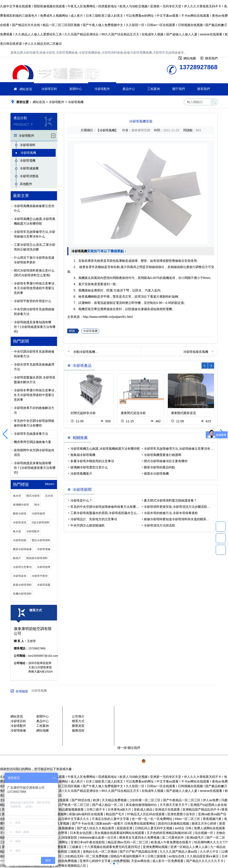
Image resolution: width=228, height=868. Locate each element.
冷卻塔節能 (20, 540)
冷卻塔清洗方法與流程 (159, 525)
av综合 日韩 (184, 828)
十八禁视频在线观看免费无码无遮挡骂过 (113, 847)
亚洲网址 (62, 842)
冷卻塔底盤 (44, 585)
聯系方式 (78, 721)
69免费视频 (121, 861)
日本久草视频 (60, 823)
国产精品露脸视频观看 (69, 809)
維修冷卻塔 (55, 71)
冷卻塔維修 (18, 730)
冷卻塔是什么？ (81, 500)
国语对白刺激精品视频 (174, 823)
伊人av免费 (211, 800)
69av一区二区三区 (188, 819)
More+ (50, 484)
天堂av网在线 (141, 861)
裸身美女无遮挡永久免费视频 (140, 838)
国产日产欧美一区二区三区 (71, 805)
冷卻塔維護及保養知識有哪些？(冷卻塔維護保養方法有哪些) (35, 327)
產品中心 (129, 89)
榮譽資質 (78, 726)
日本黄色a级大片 (120, 809)
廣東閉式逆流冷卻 (133, 413)
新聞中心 (76, 89)
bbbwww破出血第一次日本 (99, 838)
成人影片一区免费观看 (168, 861)
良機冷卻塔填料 (22, 594)
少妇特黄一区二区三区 (145, 800)
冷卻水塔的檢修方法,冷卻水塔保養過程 (171, 513)
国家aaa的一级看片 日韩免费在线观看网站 (126, 823)
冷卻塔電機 (28, 161)
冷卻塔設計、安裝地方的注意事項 (94, 519)
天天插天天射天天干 (174, 805)
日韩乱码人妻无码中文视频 (154, 828)
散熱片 (17, 558)
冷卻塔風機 (76, 102)
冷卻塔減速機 (29, 168)
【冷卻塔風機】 (107, 130)
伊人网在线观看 (58, 800)
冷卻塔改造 (20, 576)
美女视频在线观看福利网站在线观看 (120, 833)
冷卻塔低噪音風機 (196, 352)
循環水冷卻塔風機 (156, 474)
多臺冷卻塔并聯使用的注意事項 (92, 461)
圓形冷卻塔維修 (22, 549)
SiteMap (198, 761)
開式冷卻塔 (33, 496)
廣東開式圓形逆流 (183, 413)
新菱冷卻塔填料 (22, 585)
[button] (110, 864)
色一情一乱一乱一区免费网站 (153, 819)
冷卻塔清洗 (20, 522)
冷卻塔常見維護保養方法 (31, 434)
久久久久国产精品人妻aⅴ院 (179, 852)
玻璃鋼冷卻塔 (21, 505)
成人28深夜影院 (66, 838)
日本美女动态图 (81, 833)
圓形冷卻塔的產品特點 (159, 467)
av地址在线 (177, 856)
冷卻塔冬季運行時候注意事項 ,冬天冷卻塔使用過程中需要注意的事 (35, 288)
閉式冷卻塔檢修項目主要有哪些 (166, 461)
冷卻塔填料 (28, 145)
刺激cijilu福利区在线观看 (87, 814)
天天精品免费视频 (115, 800)
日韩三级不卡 (96, 809)
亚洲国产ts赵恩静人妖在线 (209, 805)
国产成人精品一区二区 (108, 805)
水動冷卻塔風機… (86, 352)
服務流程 (78, 730)
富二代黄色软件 (173, 838)
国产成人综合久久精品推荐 (96, 828)
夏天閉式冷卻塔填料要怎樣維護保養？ (170, 500)
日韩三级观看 (157, 856)
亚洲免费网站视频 (156, 847)
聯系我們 (204, 89)
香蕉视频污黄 (213, 819)
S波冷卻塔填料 (41, 522)
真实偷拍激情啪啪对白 (142, 805)
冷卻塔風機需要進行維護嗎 (163, 455)
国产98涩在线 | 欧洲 (86, 800)
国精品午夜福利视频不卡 (128, 856)
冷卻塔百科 (49, 89)
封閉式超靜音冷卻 (83, 413)
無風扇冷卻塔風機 (83, 455)
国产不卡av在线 (83, 823)
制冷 (37, 505)
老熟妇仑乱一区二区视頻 (100, 852)
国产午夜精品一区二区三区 (182, 800)
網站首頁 (26, 89)
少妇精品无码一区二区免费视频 (87, 856)
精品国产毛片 (116, 814)
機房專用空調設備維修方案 (33, 442)
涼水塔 (49, 496)
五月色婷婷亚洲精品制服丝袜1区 (170, 833)
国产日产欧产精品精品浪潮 (139, 852)
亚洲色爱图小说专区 (182, 814)
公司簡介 (78, 716)
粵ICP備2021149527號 (125, 761)
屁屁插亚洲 (125, 828)
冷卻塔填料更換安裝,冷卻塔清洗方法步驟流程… (177, 507)
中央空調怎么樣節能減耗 (88, 525)
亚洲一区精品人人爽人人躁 (189, 847)
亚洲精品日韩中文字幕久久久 (69, 819)
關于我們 (179, 89)
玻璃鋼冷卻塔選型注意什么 (89, 467)
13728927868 (221, 526)
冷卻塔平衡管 (40, 576)
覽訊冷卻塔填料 (41, 540)
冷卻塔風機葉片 (81, 474)
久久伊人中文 (210, 852)
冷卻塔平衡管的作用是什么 (33, 301)
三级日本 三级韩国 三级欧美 (61, 852)
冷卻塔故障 (44, 567)
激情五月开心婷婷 (204, 823)
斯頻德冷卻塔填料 (37, 558)
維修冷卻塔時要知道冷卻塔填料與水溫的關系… (177, 519)
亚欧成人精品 (144, 809)
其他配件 (26, 184)
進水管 (17, 496)
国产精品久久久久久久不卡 (205, 861)
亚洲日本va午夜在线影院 (88, 842)
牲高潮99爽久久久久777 (211, 842)
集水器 (17, 531)
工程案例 (154, 89)
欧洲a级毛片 (196, 838)
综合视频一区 (204, 833)
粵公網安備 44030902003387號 (166, 761)
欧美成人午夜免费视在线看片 (172, 842)
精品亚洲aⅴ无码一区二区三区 (128, 842)
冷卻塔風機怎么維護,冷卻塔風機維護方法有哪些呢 (105, 449)
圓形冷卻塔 (20, 514)
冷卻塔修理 (38, 514)
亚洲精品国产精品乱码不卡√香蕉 (205, 809)
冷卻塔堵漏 (44, 549)
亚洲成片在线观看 (168, 809)
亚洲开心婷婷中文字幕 (96, 861)
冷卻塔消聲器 (29, 176)
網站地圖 (43, 730)
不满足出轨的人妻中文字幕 (111, 819)
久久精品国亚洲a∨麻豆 (203, 856)
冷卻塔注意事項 (22, 567)
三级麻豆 (76, 847)
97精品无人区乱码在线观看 (146, 814)
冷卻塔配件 (102, 89)
